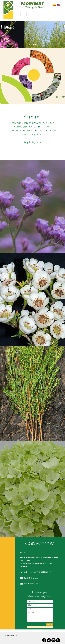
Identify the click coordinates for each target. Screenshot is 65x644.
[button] (5, 34)
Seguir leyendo (32, 143)
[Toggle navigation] (24, 14)
